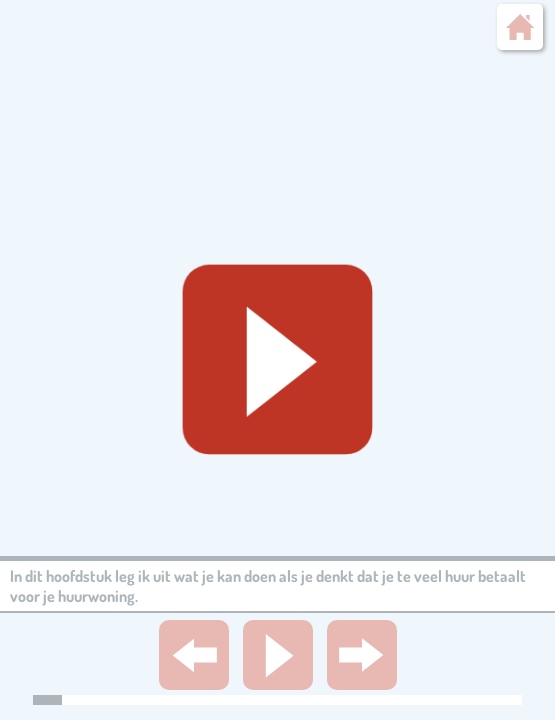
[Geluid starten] (277, 360)
